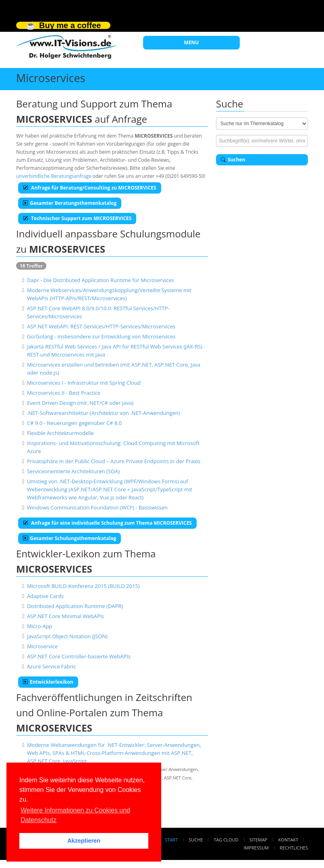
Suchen (233, 160)
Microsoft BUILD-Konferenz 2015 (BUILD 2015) (83, 586)
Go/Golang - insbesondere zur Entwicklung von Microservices (101, 336)
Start (171, 840)
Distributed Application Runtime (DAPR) (75, 606)
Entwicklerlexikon (48, 682)
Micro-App (40, 626)
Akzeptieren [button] (84, 841)
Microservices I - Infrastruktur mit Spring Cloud (84, 383)
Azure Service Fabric (51, 666)
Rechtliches (294, 848)
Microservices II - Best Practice (64, 393)
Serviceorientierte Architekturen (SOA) (73, 471)
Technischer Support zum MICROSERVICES (77, 218)
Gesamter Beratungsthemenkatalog (70, 203)
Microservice (42, 646)
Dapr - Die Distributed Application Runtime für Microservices (101, 280)
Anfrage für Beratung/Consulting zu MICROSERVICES (90, 188)
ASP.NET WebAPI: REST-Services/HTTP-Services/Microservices (101, 326)
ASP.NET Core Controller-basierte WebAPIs (79, 656)
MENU (192, 42)
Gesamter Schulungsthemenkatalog (70, 538)
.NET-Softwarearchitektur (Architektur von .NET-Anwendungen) (104, 413)
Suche (196, 840)
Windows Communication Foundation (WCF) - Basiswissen (97, 507)
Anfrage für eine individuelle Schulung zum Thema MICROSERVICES (107, 523)
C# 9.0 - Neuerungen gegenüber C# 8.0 (74, 423)
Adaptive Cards (45, 596)
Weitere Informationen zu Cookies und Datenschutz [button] (75, 815)
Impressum (256, 848)
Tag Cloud (226, 840)
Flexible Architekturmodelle (60, 433)
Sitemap (259, 840)
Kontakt (288, 840)
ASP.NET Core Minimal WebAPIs (65, 616)
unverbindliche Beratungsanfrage (54, 176)
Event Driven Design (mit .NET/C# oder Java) (80, 403)
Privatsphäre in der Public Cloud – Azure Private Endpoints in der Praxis (114, 461)
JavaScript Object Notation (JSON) (67, 636)
